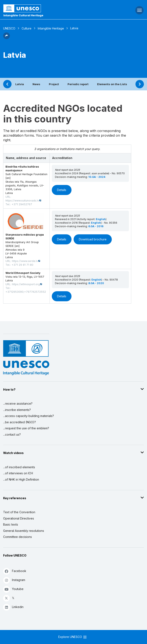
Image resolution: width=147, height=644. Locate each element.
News (36, 84)
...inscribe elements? (17, 410)
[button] (7, 38)
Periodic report (78, 84)
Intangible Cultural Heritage (23, 15)
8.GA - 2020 (96, 283)
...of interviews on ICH (18, 473)
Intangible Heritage (51, 28)
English (101, 219)
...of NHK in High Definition (21, 479)
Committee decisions (18, 537)
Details (62, 190)
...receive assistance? (18, 403)
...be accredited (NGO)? (20, 422)
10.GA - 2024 (97, 177)
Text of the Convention (19, 512)
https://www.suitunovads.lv (22, 201)
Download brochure (93, 239)
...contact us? (12, 434)
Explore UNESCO (73, 637)
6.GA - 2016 (96, 226)
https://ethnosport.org (26, 284)
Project (54, 84)
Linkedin (13, 607)
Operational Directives (19, 518)
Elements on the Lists (112, 84)
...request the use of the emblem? (26, 428)
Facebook (15, 571)
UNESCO (9, 28)
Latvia (20, 84)
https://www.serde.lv (25, 261)
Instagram (14, 580)
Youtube (13, 589)
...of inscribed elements (19, 467)
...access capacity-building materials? (29, 416)
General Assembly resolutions (24, 531)
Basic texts (11, 524)
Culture (27, 28)
